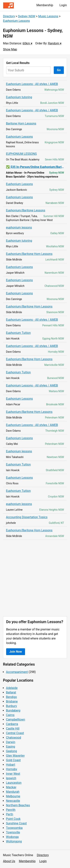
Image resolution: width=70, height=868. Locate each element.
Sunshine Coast (16, 823)
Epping (11, 747)
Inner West (13, 774)
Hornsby (12, 769)
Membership (45, 5)
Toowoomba (14, 828)
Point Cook (13, 819)
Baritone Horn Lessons (21, 123)
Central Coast (15, 733)
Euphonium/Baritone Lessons (26, 210)
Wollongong (14, 841)
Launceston (14, 783)
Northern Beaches (18, 805)
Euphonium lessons (19, 451)
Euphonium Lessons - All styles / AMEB (32, 84)
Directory (9, 16)
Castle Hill (13, 729)
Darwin (11, 742)
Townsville (13, 832)
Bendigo (11, 697)
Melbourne (13, 796)
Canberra (12, 724)
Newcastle (13, 801)
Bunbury (11, 706)
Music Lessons (48, 16)
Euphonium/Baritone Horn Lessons (29, 254)
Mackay (11, 787)
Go (59, 70)
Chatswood (14, 738)
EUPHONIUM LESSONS (21, 154)
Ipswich (11, 778)
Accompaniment (17, 672)
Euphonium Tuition (18, 333)
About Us (9, 861)
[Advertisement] (35, 578)
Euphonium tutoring (19, 97)
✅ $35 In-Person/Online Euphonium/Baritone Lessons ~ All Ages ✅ (35, 167)
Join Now (16, 652)
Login (63, 5)
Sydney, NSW (27, 16)
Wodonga (12, 837)
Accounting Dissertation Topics (27, 517)
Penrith (11, 810)
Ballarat (11, 692)
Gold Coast (13, 760)
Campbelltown (15, 720)
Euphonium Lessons (16, 21)
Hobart (11, 765)
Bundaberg (13, 710)
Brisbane (12, 701)
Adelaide (12, 688)
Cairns (10, 715)
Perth (10, 814)
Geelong (11, 751)
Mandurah (13, 792)
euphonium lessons (19, 227)
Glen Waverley (15, 756)
